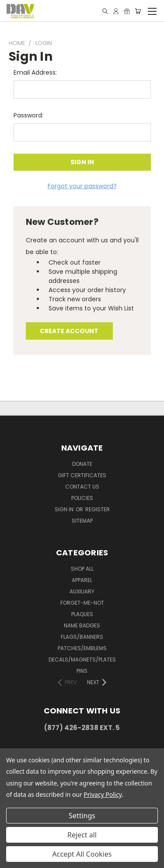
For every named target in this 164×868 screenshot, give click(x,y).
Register (98, 509)
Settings (82, 816)
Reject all (82, 835)
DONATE (82, 464)
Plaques (82, 614)
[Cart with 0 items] (138, 11)
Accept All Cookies (82, 854)
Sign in (65, 509)
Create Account (69, 331)
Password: (28, 115)
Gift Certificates (82, 475)
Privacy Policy (103, 794)
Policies (82, 498)
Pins (82, 671)
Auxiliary (82, 591)
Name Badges (82, 625)
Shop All (82, 569)
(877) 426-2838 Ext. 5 (82, 728)
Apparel (82, 580)
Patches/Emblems (82, 648)
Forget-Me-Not (82, 603)
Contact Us (82, 487)
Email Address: (35, 72)
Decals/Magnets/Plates (82, 660)
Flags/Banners (82, 637)
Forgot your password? (82, 186)
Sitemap (82, 521)
